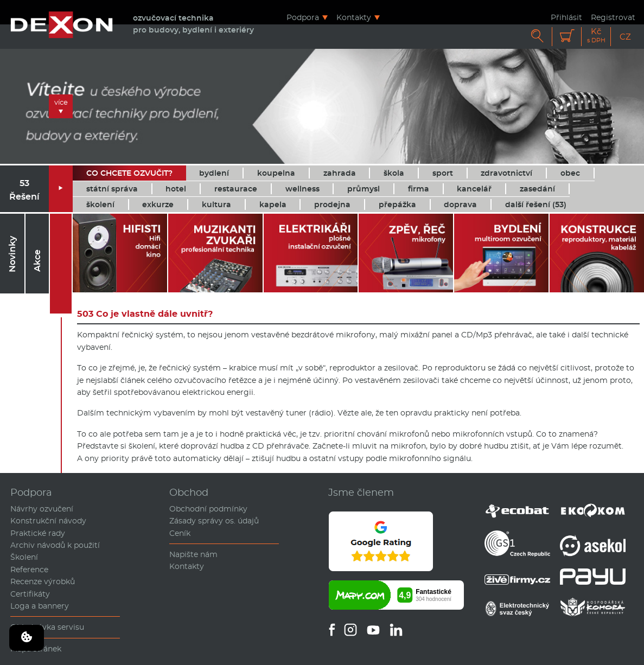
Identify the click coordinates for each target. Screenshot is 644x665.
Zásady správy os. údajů (214, 521)
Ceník (180, 533)
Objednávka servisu (47, 627)
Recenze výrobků (43, 581)
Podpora (303, 17)
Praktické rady (38, 533)
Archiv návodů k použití (55, 545)
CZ (625, 37)
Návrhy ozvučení (42, 509)
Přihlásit (566, 17)
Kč (596, 36)
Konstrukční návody (48, 521)
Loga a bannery (40, 606)
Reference (29, 570)
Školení (24, 557)
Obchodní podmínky (208, 509)
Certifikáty (30, 594)
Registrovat (613, 17)
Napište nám (193, 554)
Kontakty (354, 17)
